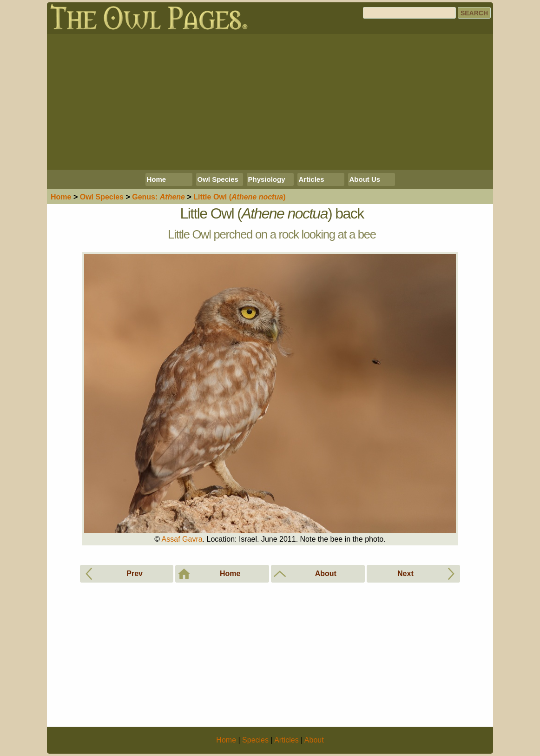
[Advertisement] (270, 102)
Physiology (267, 179)
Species (102, 197)
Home (157, 179)
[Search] (409, 13)
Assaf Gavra (182, 539)
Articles (312, 179)
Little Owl (239, 197)
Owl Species (218, 179)
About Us (365, 179)
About (314, 740)
